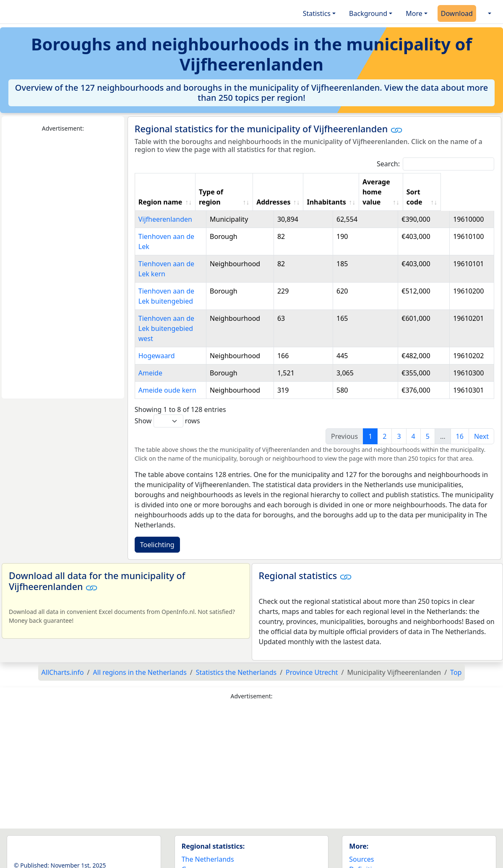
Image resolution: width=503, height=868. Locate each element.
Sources (361, 829)
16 (460, 406)
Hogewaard (157, 325)
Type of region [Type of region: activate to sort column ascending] (237, 187)
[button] (489, 13)
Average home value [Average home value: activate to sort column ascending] (412, 187)
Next (481, 406)
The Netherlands (208, 829)
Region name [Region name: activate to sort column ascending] (160, 192)
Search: (435, 164)
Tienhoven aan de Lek (173, 226)
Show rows (167, 391)
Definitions (366, 839)
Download (457, 13)
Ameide (150, 343)
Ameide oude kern (167, 360)
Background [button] (368, 13)
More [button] (414, 13)
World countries (207, 849)
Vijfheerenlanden (165, 209)
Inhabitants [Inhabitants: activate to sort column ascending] (356, 192)
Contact (361, 849)
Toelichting (157, 514)
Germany (196, 839)
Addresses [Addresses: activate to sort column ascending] (303, 192)
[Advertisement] (63, 266)
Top (456, 642)
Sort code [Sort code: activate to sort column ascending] (463, 187)
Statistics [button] (317, 13)
